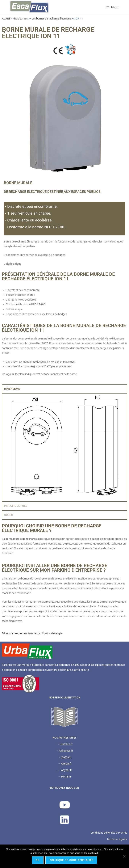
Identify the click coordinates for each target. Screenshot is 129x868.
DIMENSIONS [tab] (12, 389)
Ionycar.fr (66, 770)
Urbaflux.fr (66, 744)
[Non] (124, 856)
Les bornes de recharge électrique (51, 19)
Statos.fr (66, 757)
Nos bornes (21, 19)
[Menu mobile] (113, 7)
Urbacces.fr (66, 751)
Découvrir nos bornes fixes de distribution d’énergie (32, 633)
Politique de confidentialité (71, 860)
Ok (38, 860)
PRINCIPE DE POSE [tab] (16, 506)
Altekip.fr (66, 764)
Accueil (6, 19)
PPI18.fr (66, 777)
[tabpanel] (64, 447)
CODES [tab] (8, 515)
